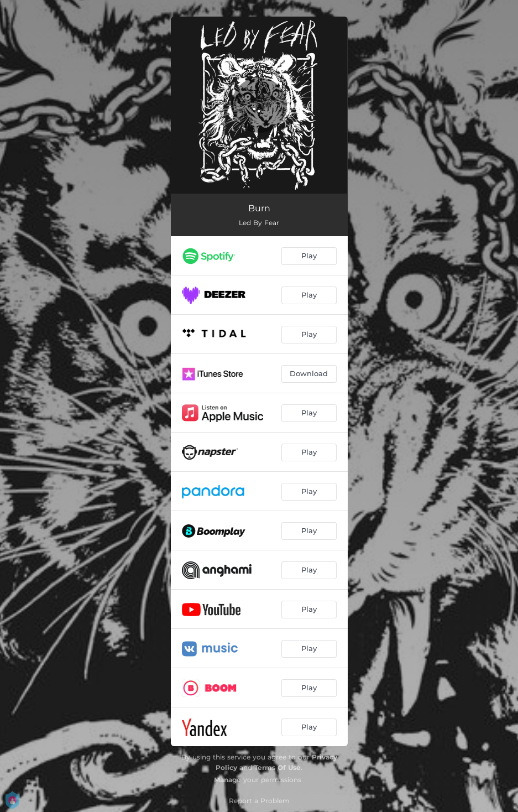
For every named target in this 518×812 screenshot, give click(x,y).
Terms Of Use (278, 767)
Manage (227, 780)
